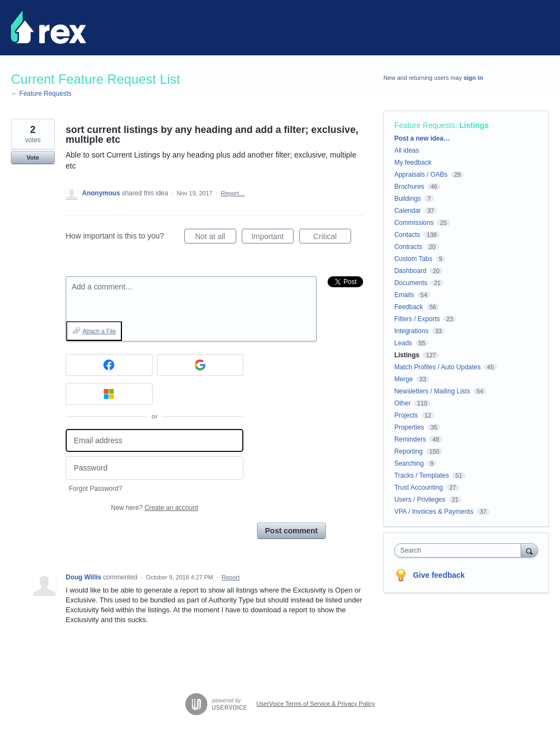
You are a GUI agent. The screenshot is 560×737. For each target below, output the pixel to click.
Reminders (410, 439)
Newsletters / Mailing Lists (432, 391)
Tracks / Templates (422, 475)
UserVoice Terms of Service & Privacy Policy (316, 704)
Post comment (291, 531)
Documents (411, 283)
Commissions (414, 223)
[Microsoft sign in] (109, 394)
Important (273, 238)
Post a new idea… (422, 138)
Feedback (409, 307)
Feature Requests (425, 125)
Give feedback (439, 575)
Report (231, 577)
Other (402, 403)
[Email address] (154, 441)
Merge (404, 379)
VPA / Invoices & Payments (434, 512)
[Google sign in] (200, 365)
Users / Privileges (420, 500)
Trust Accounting (419, 488)
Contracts (408, 247)
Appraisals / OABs (421, 175)
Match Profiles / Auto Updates (437, 367)
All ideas (407, 150)
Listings (474, 125)
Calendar (408, 211)
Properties (409, 427)
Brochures (409, 187)
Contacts (407, 235)
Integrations (412, 331)
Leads (403, 343)
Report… (233, 193)
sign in (473, 78)
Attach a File (99, 331)
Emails (404, 295)
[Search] (529, 550)
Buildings (408, 199)
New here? (154, 508)
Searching (409, 463)
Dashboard (410, 271)
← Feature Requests (41, 94)
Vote (33, 158)
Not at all (216, 238)
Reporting (409, 451)
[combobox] (460, 550)
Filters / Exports (417, 319)
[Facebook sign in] (109, 365)
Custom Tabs (413, 259)
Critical (332, 238)
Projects (406, 415)
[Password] (154, 468)
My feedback (413, 163)
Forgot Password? (95, 489)
